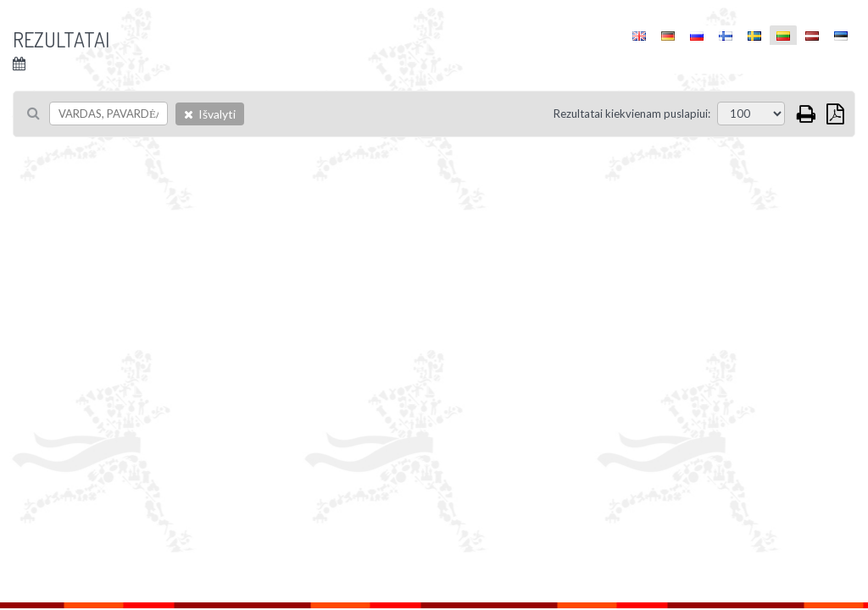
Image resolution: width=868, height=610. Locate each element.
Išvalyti (210, 114)
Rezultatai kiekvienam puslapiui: (632, 114)
